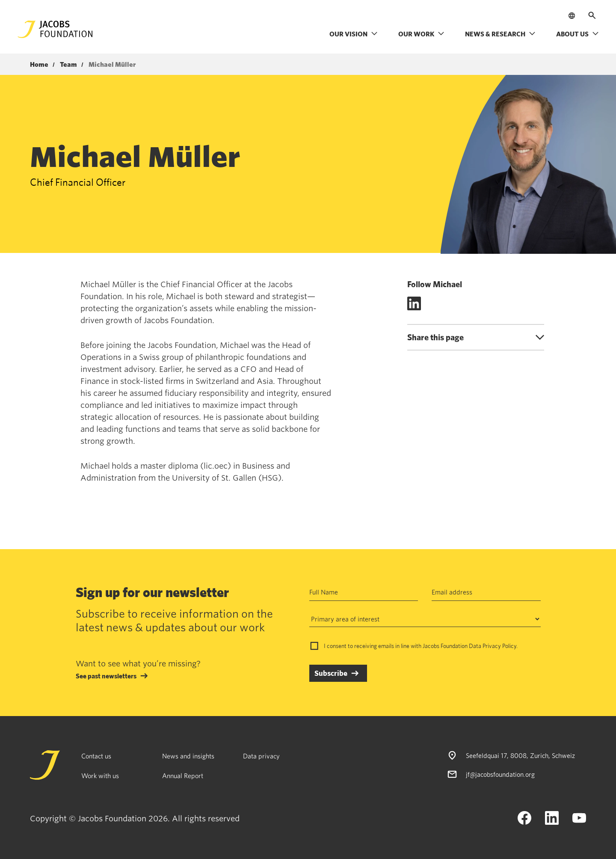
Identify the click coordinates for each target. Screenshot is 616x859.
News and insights (188, 756)
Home (39, 65)
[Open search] (592, 15)
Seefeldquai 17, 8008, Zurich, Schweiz (520, 755)
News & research (500, 34)
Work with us (100, 776)
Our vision (354, 34)
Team (68, 65)
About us (577, 34)
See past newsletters (106, 676)
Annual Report (183, 776)
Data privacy (261, 756)
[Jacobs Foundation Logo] (55, 29)
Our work (421, 34)
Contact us (96, 756)
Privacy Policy (499, 646)
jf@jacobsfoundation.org (500, 774)
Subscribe (331, 673)
